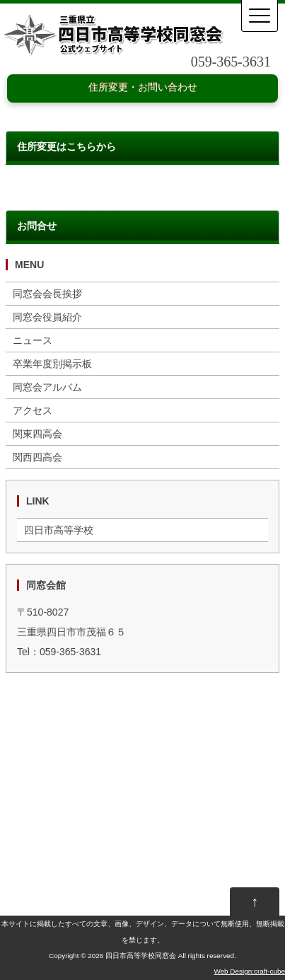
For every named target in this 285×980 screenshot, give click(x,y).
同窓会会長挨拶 (47, 294)
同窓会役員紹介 (47, 317)
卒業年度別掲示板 (52, 364)
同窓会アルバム (47, 387)
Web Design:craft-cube (249, 971)
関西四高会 (37, 457)
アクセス (33, 410)
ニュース (33, 340)
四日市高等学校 (59, 530)
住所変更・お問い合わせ (143, 87)
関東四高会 (37, 434)
